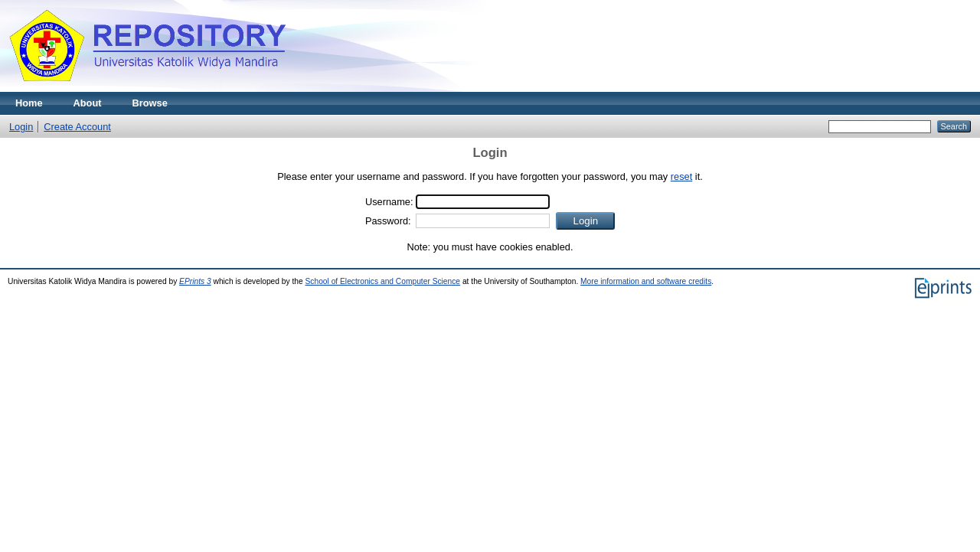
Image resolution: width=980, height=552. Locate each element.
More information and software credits (646, 281)
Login (21, 127)
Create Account (77, 127)
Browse (150, 103)
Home (29, 103)
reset (681, 176)
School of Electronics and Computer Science (383, 281)
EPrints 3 (195, 281)
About (88, 103)
